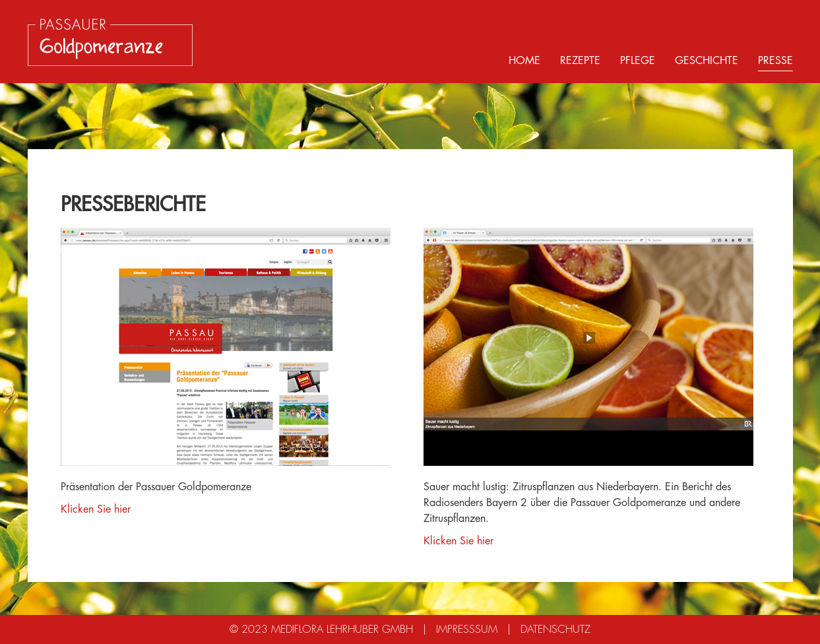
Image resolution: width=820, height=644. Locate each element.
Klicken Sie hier (96, 509)
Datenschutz (555, 629)
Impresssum (467, 629)
